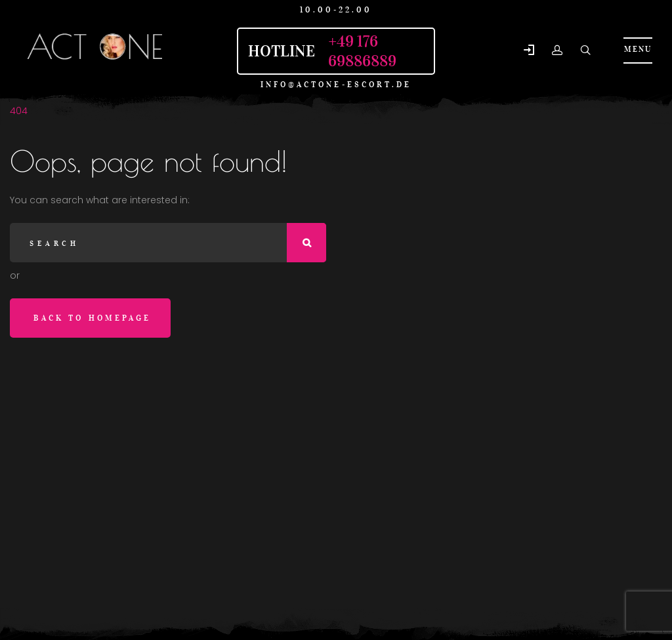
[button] (529, 51)
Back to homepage (92, 318)
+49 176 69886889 (362, 51)
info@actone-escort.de (336, 84)
